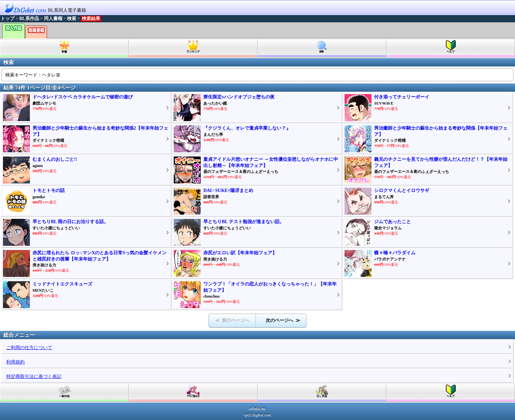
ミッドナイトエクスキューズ (62, 284)
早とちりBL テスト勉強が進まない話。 (244, 222)
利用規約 (15, 362)
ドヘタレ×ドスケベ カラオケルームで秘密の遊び (83, 97)
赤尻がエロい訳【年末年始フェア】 (240, 253)
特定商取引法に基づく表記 (34, 377)
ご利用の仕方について (29, 348)
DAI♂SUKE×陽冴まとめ (228, 190)
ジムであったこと (392, 222)
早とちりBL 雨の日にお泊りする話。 (70, 222)
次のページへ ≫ (283, 320)
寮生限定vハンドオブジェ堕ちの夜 (239, 97)
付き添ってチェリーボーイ (402, 97)
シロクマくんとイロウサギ (402, 190)
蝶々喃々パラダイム (395, 253)
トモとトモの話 (49, 190)
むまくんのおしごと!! (55, 159)
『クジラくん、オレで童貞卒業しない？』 (247, 128)
